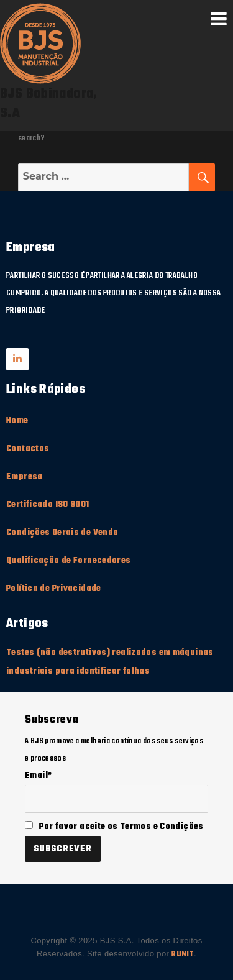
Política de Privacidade (54, 589)
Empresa (25, 477)
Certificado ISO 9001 (48, 505)
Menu (219, 19)
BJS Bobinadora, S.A (49, 104)
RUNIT (183, 955)
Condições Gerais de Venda (62, 533)
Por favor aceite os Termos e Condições (114, 827)
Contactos (28, 449)
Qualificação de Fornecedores (69, 561)
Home (17, 421)
